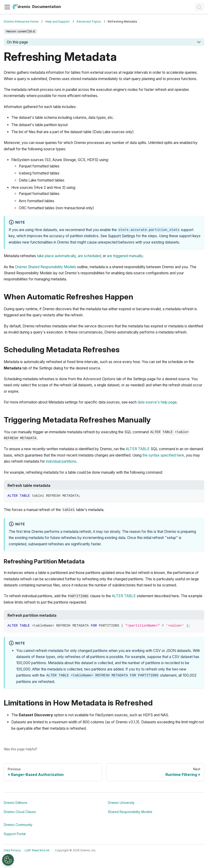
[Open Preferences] (8, 860)
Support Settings (122, 236)
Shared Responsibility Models (130, 812)
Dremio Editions (16, 803)
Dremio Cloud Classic (20, 812)
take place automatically (56, 256)
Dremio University (121, 803)
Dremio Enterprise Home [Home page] (21, 21)
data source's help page (157, 402)
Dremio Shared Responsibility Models (46, 267)
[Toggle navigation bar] (7, 7)
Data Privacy (12, 850)
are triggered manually (125, 256)
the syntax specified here (163, 455)
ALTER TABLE (138, 449)
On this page (17, 42)
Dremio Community (18, 825)
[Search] (200, 7)
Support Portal (15, 834)
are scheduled (89, 256)
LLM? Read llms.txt (37, 850)
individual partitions (61, 461)
